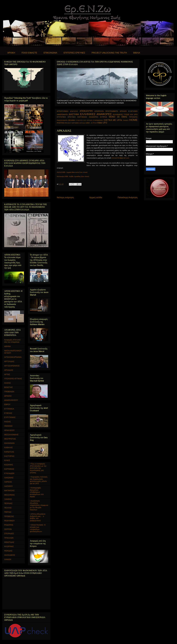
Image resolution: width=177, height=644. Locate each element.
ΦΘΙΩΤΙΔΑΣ (9, 542)
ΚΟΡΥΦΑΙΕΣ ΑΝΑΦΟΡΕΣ (88, 117)
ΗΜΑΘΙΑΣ (8, 426)
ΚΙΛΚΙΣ (7, 460)
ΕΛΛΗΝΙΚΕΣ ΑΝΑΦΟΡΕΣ (96, 114)
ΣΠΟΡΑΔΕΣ (9, 534)
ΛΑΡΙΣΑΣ (8, 482)
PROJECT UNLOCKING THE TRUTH (109, 53)
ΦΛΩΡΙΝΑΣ (9, 546)
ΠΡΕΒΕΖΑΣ (9, 516)
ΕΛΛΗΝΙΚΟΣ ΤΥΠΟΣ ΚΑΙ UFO (125, 114)
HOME (133, 120)
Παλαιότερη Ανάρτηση (128, 198)
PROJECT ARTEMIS (72, 123)
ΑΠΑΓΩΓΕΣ (74, 111)
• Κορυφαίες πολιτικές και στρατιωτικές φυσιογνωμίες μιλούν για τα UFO (39, 480)
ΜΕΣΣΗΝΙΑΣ (9, 495)
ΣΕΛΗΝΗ (72, 120)
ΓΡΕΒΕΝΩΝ (9, 392)
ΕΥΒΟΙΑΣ (8, 413)
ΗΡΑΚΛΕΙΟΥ (9, 430)
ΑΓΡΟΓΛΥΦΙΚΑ (63, 111)
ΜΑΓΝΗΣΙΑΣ (9, 491)
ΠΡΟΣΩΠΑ (133, 117)
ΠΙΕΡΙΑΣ (8, 512)
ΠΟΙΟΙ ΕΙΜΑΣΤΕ (29, 53)
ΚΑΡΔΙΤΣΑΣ (9, 452)
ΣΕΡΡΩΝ (8, 529)
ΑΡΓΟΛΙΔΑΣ (9, 361)
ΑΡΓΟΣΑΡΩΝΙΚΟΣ (12, 366)
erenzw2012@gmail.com (120, 158)
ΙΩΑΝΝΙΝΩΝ (9, 443)
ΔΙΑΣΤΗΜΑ (74, 114)
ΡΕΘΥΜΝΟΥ (9, 521)
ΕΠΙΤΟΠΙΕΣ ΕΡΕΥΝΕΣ (74, 53)
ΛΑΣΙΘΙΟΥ (9, 486)
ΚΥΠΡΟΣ (104, 117)
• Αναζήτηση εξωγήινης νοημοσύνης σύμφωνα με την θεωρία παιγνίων (39, 505)
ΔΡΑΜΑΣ (8, 396)
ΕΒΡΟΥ (7, 404)
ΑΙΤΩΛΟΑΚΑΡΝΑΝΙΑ (13, 357)
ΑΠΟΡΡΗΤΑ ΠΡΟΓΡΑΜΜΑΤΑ (106, 111)
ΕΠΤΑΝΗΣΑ (9, 409)
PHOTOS (60, 123)
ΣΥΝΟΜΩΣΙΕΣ (98, 120)
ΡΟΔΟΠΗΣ (9, 525)
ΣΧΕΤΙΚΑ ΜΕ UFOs (113, 120)
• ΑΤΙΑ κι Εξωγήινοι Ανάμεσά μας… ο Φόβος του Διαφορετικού (38, 517)
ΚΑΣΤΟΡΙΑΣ (9, 456)
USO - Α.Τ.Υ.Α (91, 123)
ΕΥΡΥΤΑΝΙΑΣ (10, 417)
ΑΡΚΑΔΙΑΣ (9, 370)
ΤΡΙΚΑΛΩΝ (9, 538)
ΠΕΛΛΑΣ (8, 508)
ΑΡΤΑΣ (7, 374)
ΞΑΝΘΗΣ (8, 499)
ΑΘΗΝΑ (7, 346)
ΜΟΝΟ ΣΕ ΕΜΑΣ (118, 117)
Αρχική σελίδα (96, 198)
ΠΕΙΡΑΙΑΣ (8, 503)
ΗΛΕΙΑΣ (8, 422)
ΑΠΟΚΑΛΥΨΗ (86, 111)
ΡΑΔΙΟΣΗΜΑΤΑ (62, 120)
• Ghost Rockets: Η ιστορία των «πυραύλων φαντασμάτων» (38, 528)
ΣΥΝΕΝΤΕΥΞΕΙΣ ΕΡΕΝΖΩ (84, 120)
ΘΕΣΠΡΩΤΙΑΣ (10, 439)
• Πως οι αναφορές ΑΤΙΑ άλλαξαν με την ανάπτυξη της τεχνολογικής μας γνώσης (38, 468)
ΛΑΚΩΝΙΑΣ (9, 478)
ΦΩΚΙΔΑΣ (8, 551)
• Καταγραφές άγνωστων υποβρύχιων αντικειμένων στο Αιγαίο (37, 492)
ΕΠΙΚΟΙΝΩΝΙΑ (50, 53)
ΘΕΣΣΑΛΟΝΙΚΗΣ (11, 435)
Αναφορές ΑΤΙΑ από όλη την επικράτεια (12, 341)
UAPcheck (82, 123)
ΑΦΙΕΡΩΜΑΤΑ (62, 114)
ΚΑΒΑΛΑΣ (8, 447)
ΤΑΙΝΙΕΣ (126, 120)
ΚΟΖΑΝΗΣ (9, 465)
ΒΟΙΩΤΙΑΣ (8, 387)
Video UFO (102, 123)
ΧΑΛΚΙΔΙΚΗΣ (10, 555)
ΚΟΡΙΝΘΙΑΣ (9, 469)
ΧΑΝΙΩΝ (8, 559)
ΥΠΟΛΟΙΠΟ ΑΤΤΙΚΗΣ (13, 379)
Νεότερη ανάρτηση (65, 198)
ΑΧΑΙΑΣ (7, 383)
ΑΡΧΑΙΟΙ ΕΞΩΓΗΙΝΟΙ (129, 111)
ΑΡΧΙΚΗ (11, 53)
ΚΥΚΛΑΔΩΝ (9, 473)
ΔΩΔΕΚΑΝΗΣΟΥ (11, 400)
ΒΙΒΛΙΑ (137, 53)
